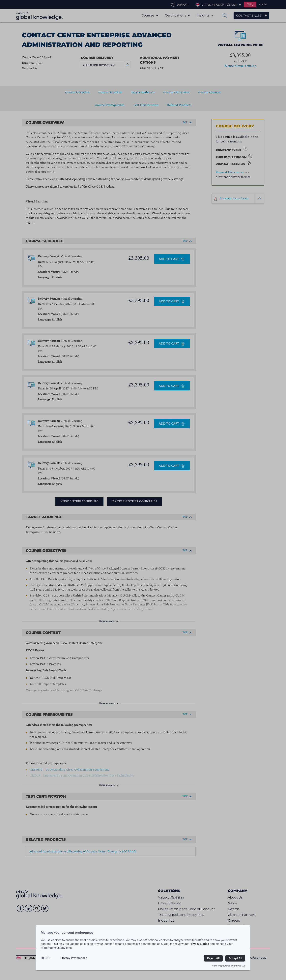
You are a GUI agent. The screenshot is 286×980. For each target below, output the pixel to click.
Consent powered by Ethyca (229, 966)
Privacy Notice (199, 944)
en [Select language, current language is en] (47, 958)
